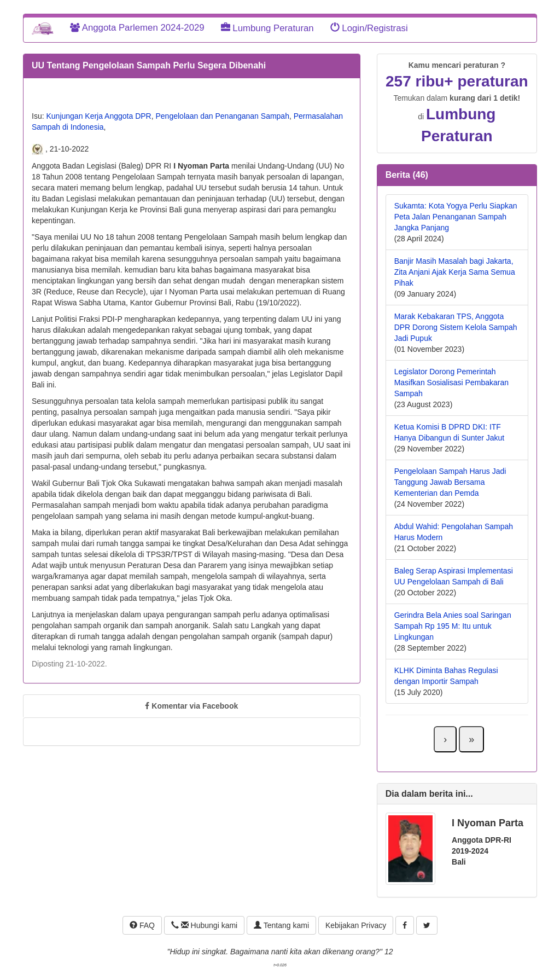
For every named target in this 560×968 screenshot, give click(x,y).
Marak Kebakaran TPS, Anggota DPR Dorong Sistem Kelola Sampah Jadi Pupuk (456, 327)
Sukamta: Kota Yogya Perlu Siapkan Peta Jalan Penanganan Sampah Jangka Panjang (456, 217)
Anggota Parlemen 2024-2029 (137, 28)
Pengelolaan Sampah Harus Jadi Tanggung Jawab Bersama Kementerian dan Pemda (450, 482)
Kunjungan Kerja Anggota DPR (98, 116)
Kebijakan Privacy (356, 925)
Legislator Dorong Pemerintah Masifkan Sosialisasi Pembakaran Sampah (451, 382)
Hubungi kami (204, 925)
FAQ (142, 925)
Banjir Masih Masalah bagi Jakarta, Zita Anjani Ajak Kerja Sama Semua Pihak (455, 272)
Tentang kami (281, 925)
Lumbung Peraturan (267, 28)
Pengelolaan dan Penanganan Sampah (223, 116)
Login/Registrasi (369, 28)
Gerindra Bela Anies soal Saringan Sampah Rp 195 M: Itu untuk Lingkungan (453, 626)
